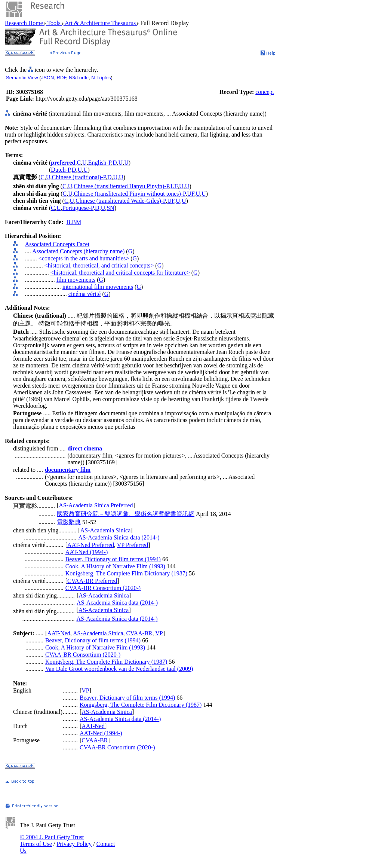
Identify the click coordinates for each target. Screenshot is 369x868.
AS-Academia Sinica (106, 530)
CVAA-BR (139, 633)
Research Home (25, 23)
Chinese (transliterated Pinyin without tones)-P (130, 194)
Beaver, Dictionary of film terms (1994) (113, 559)
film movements (76, 280)
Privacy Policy (74, 844)
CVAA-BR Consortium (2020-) (103, 588)
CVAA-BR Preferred (92, 581)
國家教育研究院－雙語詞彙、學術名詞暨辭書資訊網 (126, 514)
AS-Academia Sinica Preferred (96, 505)
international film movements (98, 287)
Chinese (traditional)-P (79, 177)
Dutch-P (61, 170)
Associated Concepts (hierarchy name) (78, 251)
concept (265, 92)
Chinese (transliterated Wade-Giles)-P (121, 201)
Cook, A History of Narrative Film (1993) (115, 566)
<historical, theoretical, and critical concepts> (99, 265)
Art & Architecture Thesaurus (100, 23)
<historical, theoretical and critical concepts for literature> (120, 273)
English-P (100, 163)
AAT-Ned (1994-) (87, 552)
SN (110, 208)
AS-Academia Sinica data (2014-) (119, 537)
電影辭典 (69, 522)
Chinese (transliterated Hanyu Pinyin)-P (121, 186)
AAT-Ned (59, 633)
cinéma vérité (85, 294)
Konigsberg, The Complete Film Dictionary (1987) (126, 573)
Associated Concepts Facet (57, 244)
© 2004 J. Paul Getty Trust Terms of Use (52, 841)
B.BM (74, 222)
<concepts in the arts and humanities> (84, 258)
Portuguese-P (78, 208)
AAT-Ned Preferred (91, 545)
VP (159, 633)
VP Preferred (133, 545)
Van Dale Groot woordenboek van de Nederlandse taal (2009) (119, 669)
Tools (54, 23)
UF (174, 186)
